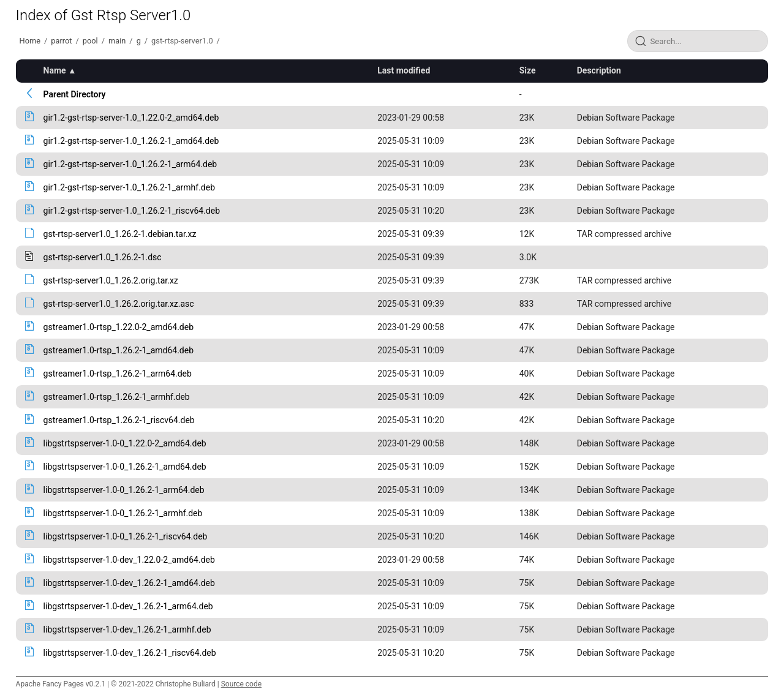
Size (528, 70)
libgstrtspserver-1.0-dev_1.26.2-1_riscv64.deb (130, 653)
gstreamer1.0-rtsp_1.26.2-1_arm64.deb (118, 374)
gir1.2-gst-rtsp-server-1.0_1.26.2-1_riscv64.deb (132, 211)
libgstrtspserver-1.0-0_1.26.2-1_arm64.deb (124, 490)
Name (55, 70)
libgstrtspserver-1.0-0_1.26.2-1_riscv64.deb (126, 536)
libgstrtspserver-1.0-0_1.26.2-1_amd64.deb (125, 467)
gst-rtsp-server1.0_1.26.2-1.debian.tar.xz (120, 234)
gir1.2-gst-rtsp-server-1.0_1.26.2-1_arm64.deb (130, 164)
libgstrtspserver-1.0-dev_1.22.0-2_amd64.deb (129, 560)
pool (90, 41)
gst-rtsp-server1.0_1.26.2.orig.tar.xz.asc (119, 304)
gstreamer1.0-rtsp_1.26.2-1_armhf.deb (117, 397)
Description (599, 70)
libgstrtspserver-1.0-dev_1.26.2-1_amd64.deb (129, 583)
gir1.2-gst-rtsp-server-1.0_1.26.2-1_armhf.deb (129, 187)
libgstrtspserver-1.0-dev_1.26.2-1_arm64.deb (128, 606)
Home (30, 41)
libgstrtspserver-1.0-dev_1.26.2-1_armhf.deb (127, 629)
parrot (61, 41)
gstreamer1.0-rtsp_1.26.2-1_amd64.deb (119, 350)
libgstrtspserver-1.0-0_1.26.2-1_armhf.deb (123, 513)
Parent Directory (75, 94)
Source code (241, 684)
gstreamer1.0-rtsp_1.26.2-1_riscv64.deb (119, 420)
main (117, 41)
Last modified (404, 70)
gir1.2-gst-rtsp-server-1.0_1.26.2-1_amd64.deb (131, 141)
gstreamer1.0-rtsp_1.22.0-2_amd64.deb (119, 327)
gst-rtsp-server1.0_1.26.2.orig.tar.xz (111, 280)
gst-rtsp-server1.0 (182, 41)
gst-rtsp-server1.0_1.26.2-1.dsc (103, 257)
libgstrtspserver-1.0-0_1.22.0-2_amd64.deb (125, 443)
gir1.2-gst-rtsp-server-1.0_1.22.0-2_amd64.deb (131, 118)
